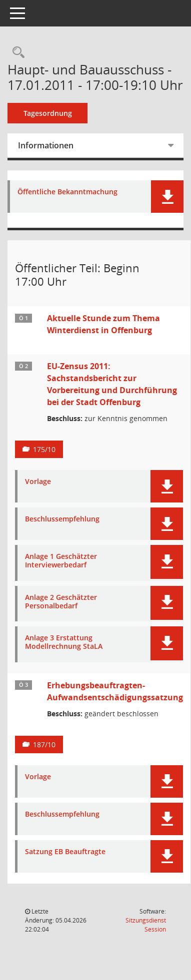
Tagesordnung (48, 113)
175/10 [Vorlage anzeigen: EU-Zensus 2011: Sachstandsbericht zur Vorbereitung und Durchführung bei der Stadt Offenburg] (44, 449)
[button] (167, 197)
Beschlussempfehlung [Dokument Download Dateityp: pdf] (62, 519)
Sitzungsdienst (146, 925)
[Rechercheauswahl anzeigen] (16, 53)
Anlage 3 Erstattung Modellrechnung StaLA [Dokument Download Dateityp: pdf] (64, 642)
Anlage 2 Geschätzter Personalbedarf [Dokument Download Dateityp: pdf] (61, 602)
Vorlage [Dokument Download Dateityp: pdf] (38, 482)
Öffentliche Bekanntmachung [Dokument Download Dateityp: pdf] (67, 192)
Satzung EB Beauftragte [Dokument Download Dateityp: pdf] (65, 852)
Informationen (46, 145)
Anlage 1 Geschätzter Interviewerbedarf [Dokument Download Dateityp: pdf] (61, 561)
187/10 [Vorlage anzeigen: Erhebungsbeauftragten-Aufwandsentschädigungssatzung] (44, 744)
